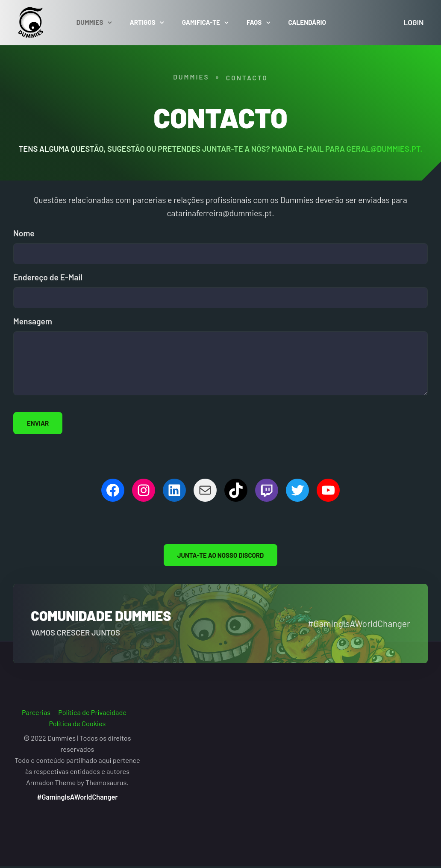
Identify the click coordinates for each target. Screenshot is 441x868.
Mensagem (33, 325)
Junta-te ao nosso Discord (221, 559)
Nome (24, 237)
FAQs (258, 24)
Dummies (93, 24)
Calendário (311, 24)
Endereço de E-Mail (48, 281)
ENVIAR (38, 427)
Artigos (146, 24)
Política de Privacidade (92, 716)
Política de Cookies (78, 727)
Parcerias (36, 716)
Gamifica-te (204, 24)
